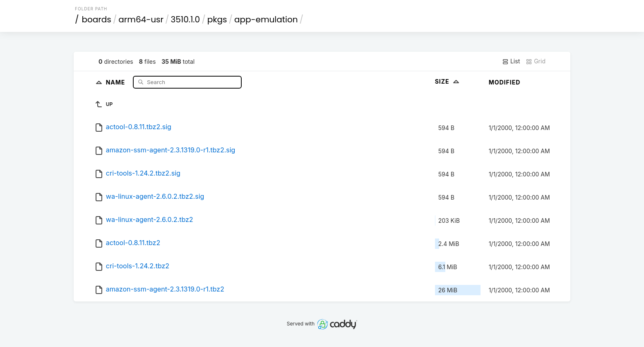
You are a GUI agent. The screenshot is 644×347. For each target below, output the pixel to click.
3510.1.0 (185, 19)
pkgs (217, 19)
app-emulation (266, 19)
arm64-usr (141, 19)
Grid (536, 61)
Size (448, 81)
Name (117, 82)
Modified (505, 82)
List (511, 61)
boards (97, 19)
